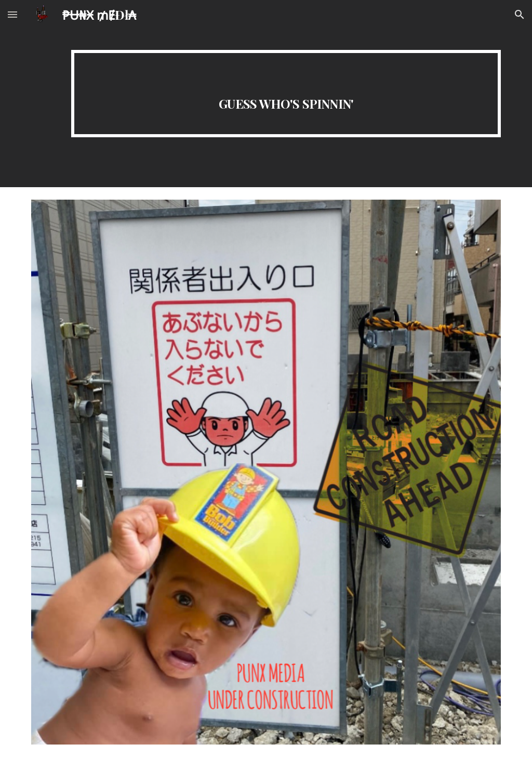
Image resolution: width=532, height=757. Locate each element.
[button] (12, 14)
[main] (286, 94)
